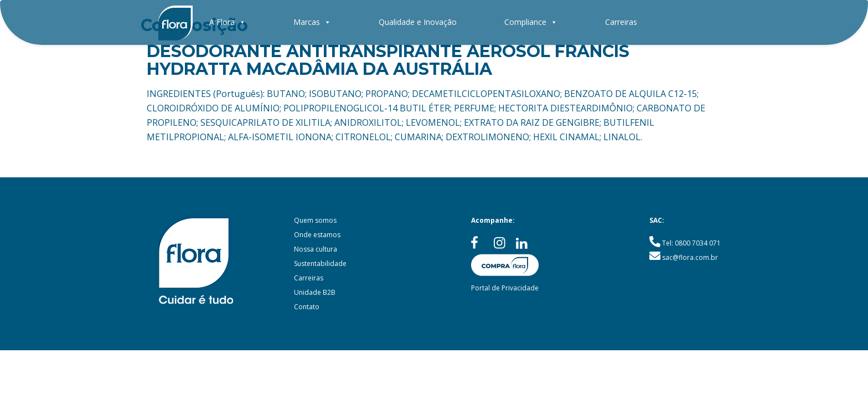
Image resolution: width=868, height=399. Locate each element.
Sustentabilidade (320, 264)
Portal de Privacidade (505, 288)
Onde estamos (317, 235)
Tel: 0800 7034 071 (691, 243)
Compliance (531, 22)
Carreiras (621, 22)
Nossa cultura (316, 249)
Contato (307, 307)
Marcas (312, 22)
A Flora (228, 22)
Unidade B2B (315, 292)
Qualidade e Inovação (418, 22)
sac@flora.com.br (690, 257)
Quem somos (315, 220)
